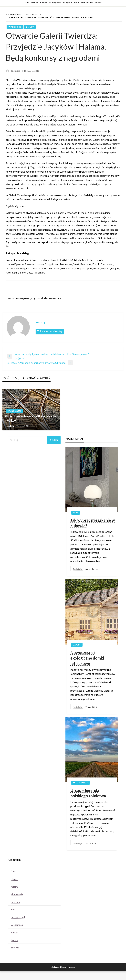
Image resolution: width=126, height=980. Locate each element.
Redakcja (15, 71)
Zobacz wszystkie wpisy (50, 331)
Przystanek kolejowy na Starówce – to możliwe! (30, 418)
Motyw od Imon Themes (63, 967)
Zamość (98, 2)
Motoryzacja (55, 2)
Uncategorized (18, 917)
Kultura (44, 2)
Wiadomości (87, 2)
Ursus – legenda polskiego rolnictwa (88, 793)
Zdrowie (15, 948)
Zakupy (30, 27)
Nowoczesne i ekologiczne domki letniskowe (87, 658)
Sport (76, 2)
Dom (27, 2)
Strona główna (14, 14)
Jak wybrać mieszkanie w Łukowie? (93, 523)
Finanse (35, 2)
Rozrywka (67, 2)
